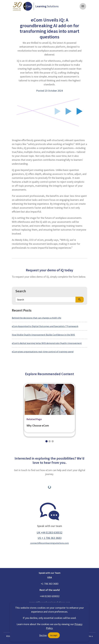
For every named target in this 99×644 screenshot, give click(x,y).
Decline (43, 635)
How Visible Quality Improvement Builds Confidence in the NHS (43, 335)
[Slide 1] (50, 441)
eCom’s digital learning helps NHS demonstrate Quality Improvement (47, 343)
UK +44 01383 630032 (49, 532)
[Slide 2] (53, 441)
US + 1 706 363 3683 (50, 538)
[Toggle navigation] (83, 6)
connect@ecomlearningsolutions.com (49, 543)
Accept (54, 635)
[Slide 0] (47, 441)
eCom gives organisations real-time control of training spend (43, 352)
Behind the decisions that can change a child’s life (37, 318)
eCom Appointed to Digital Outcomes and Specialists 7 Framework (45, 326)
